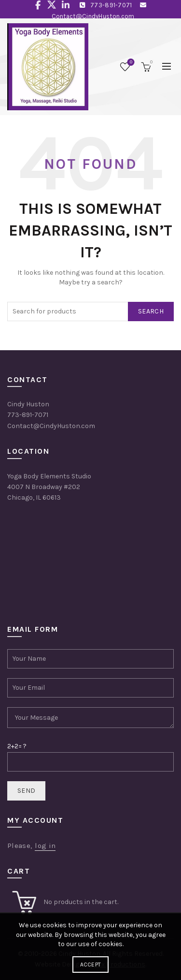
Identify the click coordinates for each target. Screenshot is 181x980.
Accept (91, 965)
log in (45, 846)
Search (151, 311)
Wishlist (130, 63)
